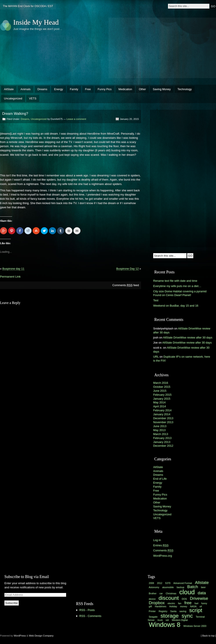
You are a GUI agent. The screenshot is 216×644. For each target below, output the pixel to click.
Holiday (173, 606)
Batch (193, 587)
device (152, 599)
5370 (168, 583)
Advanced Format (183, 583)
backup (181, 587)
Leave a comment (76, 119)
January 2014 (162, 414)
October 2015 (162, 387)
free (188, 603)
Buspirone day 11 (13, 269)
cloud (187, 592)
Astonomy (154, 587)
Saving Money (162, 89)
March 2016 (161, 383)
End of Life (160, 479)
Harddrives (161, 606)
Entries (161, 545)
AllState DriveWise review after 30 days (188, 338)
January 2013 (162, 442)
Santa (173, 611)
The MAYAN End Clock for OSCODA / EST (28, 6)
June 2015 (160, 391)
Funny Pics (105, 89)
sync (187, 616)
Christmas (171, 593)
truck (160, 620)
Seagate (153, 617)
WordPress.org (163, 556)
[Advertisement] (146, 47)
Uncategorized (13, 98)
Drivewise (199, 598)
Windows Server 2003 (195, 626)
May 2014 (159, 402)
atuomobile (168, 587)
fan (180, 603)
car (161, 593)
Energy (59, 89)
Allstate (202, 583)
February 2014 (162, 410)
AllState (9, 89)
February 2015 (162, 395)
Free (88, 89)
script (196, 610)
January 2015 (162, 399)
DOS (184, 599)
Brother (153, 593)
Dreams (42, 89)
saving (183, 611)
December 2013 (163, 418)
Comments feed (126, 285)
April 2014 (160, 406)
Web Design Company (41, 636)
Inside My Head (36, 22)
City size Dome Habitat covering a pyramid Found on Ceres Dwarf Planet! (180, 293)
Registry (163, 611)
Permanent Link (10, 277)
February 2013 (162, 438)
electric (171, 603)
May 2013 (159, 430)
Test (156, 300)
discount (169, 598)
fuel (196, 603)
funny (204, 603)
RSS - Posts (87, 610)
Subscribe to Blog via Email (27, 577)
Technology (185, 89)
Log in (157, 540)
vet (167, 620)
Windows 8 (165, 625)
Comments (163, 550)
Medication (125, 89)
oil (201, 606)
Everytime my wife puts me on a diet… (177, 286)
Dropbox (157, 603)
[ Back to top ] (209, 636)
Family (74, 89)
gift (150, 606)
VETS (33, 98)
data (202, 593)
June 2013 (160, 426)
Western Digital (180, 620)
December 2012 (163, 446)
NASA (193, 606)
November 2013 (163, 422)
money (184, 606)
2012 (160, 583)
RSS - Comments (90, 616)
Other (142, 89)
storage (169, 616)
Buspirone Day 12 (128, 269)
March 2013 (161, 434)
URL (156, 357)
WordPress (20, 636)
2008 (151, 583)
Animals (26, 89)
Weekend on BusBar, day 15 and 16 (176, 306)
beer (203, 587)
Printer (152, 611)
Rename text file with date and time (175, 281)
